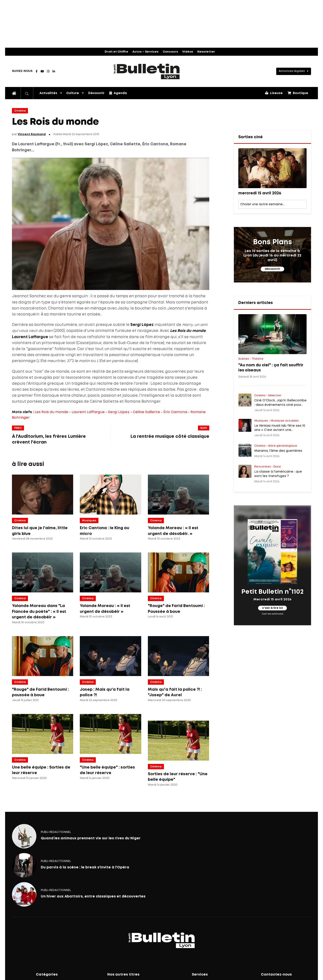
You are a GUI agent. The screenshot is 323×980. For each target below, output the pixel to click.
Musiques (89, 521)
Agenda (118, 93)
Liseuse (274, 93)
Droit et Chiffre (116, 52)
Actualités (48, 93)
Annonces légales (292, 71)
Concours (170, 52)
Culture (73, 93)
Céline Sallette (146, 412)
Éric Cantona (175, 412)
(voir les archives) (272, 614)
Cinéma (20, 111)
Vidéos (188, 52)
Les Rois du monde (51, 412)
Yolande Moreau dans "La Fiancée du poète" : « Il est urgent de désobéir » (39, 612)
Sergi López (119, 412)
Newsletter (206, 52)
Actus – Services (145, 52)
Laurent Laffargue (88, 412)
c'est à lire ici (272, 608)
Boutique (298, 93)
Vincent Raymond (32, 134)
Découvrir (96, 93)
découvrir (272, 269)
